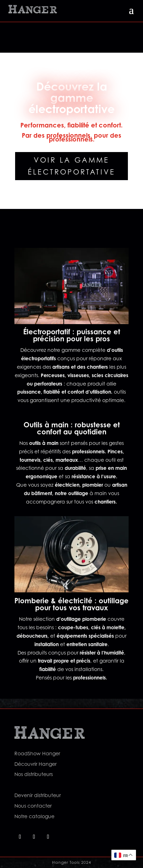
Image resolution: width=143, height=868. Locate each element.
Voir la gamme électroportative (71, 166)
